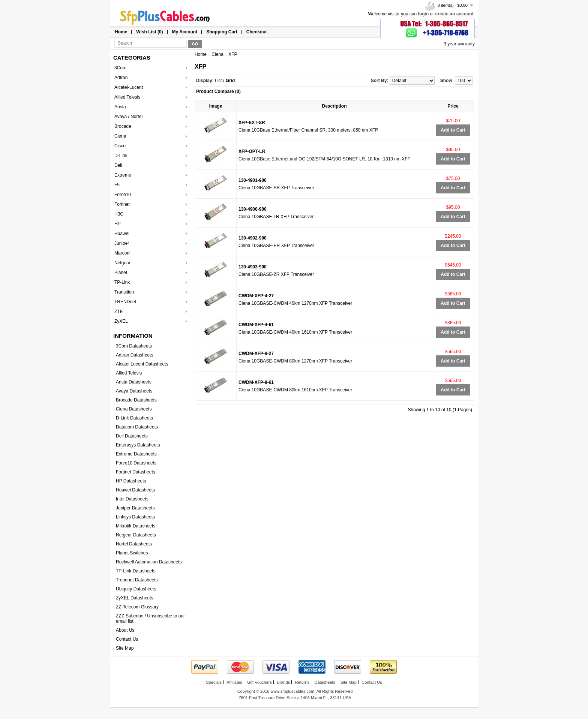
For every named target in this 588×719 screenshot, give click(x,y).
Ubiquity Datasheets (136, 589)
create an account (454, 14)
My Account (185, 32)
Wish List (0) (149, 32)
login (424, 14)
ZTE (119, 312)
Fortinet (122, 204)
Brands (283, 682)
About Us (125, 630)
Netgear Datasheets (136, 535)
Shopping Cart (222, 32)
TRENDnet (125, 302)
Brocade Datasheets (136, 400)
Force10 (123, 195)
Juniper (122, 243)
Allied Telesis (127, 97)
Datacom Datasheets (137, 427)
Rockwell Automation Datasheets (149, 562)
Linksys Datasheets (135, 517)
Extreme (123, 175)
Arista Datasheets (134, 382)
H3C (119, 214)
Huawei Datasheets (135, 490)
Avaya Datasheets (134, 391)
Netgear (122, 263)
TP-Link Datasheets (136, 571)
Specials (214, 682)
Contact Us (127, 639)
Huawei (122, 234)
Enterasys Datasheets (138, 445)
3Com (120, 68)
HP (118, 224)
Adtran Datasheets (134, 355)
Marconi (122, 253)
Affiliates (234, 682)
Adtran (121, 78)
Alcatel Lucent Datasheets (142, 364)
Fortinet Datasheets (136, 472)
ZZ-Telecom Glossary (137, 607)
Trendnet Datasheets (137, 580)
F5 (117, 185)
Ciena (120, 136)
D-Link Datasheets (134, 418)
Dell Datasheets (132, 436)
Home (121, 32)
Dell (118, 165)
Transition (124, 292)
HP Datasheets (131, 481)
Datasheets (325, 682)
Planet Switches (132, 553)
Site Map (125, 648)
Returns (302, 682)
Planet (121, 273)
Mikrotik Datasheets (136, 526)
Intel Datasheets (132, 499)
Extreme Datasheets (136, 454)
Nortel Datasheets (134, 544)
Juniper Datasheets (135, 508)
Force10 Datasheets (136, 463)
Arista (120, 107)
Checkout (257, 32)
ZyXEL (121, 321)
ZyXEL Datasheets (135, 598)
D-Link (121, 156)
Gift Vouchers (259, 682)
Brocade (123, 126)
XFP (233, 54)
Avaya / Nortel (128, 117)
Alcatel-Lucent (129, 87)
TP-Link (122, 282)
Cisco (120, 146)
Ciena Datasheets (134, 409)
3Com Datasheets (134, 346)
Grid (230, 81)
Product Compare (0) (218, 91)
